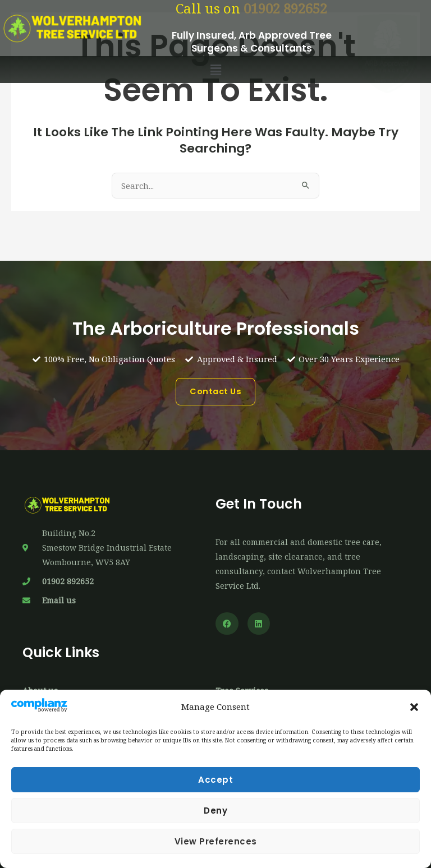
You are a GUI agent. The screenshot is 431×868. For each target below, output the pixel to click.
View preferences (216, 841)
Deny (215, 811)
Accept (215, 780)
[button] (414, 707)
